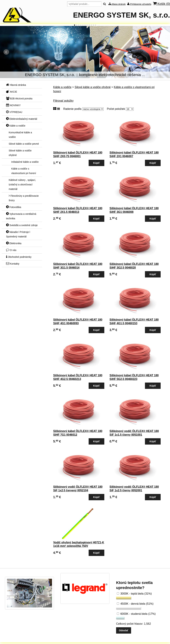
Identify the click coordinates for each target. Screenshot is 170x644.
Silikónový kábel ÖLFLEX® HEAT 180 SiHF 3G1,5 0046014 (78, 266)
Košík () (161, 4)
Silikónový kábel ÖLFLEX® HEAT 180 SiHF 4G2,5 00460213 (78, 377)
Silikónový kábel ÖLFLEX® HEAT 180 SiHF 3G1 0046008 (134, 210)
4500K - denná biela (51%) (135, 604)
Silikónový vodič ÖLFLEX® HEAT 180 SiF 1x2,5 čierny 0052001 (134, 489)
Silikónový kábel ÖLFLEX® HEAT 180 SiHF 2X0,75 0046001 (78, 154)
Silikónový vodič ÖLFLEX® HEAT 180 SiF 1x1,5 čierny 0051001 (134, 433)
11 (95, 25)
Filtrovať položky (63, 101)
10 (93, 25)
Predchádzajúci (6, 52)
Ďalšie (164, 52)
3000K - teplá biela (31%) (134, 594)
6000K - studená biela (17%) (136, 614)
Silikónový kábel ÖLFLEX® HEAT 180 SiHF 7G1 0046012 (78, 433)
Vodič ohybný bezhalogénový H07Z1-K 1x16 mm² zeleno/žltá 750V (79, 544)
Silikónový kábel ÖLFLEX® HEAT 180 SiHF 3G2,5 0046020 (134, 266)
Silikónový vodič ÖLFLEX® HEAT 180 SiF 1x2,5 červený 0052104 (78, 489)
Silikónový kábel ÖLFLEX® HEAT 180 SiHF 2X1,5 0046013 (78, 210)
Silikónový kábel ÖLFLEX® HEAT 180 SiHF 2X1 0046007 (134, 154)
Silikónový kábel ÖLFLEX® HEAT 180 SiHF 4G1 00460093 (78, 321)
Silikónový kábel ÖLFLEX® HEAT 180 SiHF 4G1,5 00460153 (134, 321)
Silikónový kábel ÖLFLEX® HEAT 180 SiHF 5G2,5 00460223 (134, 377)
